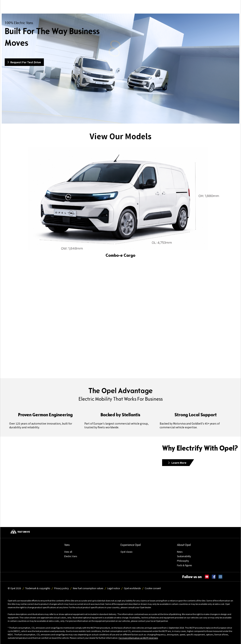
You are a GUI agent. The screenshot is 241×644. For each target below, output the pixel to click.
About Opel (184, 545)
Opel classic (127, 552)
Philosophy (183, 561)
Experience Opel (131, 545)
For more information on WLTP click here (138, 638)
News (180, 552)
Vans (67, 545)
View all (68, 552)
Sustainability (184, 556)
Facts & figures (184, 565)
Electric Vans (71, 556)
